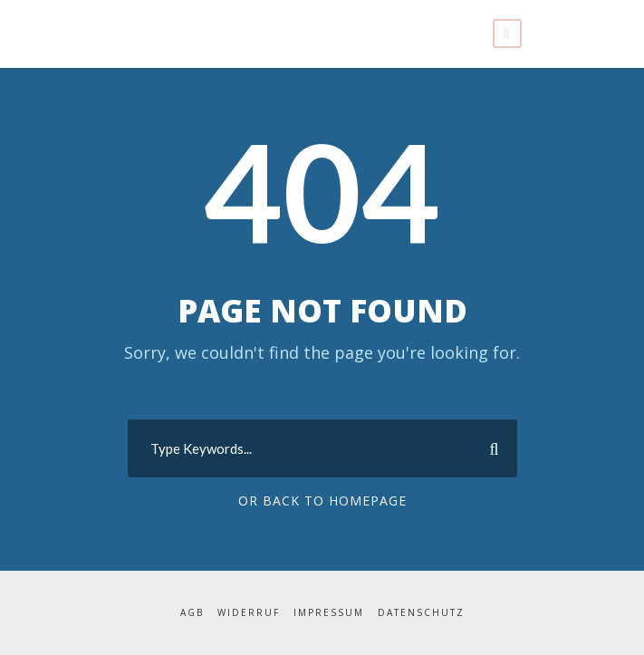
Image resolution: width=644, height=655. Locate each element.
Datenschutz (421, 613)
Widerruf (249, 613)
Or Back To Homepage (322, 501)
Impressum (329, 613)
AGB (192, 613)
